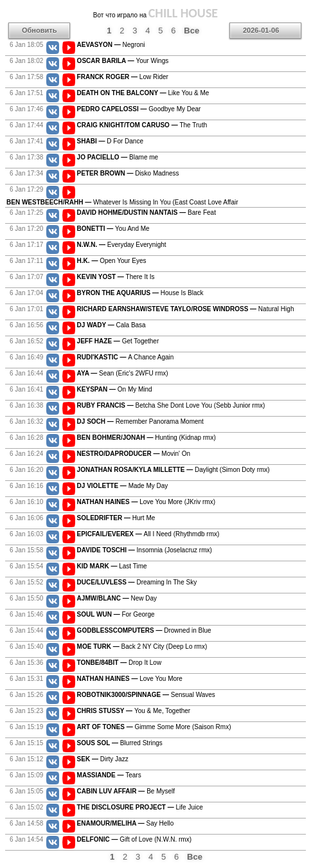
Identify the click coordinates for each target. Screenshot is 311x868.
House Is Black (140, 293)
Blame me (118, 157)
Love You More (130, 679)
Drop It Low (120, 663)
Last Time (112, 566)
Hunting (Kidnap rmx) (147, 438)
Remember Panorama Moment (140, 421)
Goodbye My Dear (139, 109)
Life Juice (140, 807)
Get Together (118, 341)
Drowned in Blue (144, 630)
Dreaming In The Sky (137, 582)
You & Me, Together (134, 711)
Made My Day (123, 486)
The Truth (142, 125)
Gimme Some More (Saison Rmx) (154, 727)
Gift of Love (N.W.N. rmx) (134, 839)
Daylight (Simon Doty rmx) (173, 470)
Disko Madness (128, 173)
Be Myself (126, 791)
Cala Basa (111, 325)
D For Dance (110, 141)
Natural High (186, 309)
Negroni (111, 45)
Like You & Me (143, 93)
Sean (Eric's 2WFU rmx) (123, 373)
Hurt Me (116, 518)
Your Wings (123, 61)
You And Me (113, 229)
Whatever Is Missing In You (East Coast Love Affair (122, 202)
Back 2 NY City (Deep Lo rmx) (142, 646)
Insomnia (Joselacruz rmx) (145, 550)
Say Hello (126, 823)
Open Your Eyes (112, 261)
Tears (109, 775)
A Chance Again (126, 357)
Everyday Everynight (122, 245)
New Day (117, 598)
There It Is (116, 277)
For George (116, 614)
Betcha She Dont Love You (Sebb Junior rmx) (171, 405)
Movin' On (134, 454)
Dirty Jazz (103, 759)
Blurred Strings (120, 743)
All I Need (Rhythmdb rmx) (148, 534)
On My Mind (115, 389)
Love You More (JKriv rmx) (146, 502)
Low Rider (123, 77)
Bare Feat (147, 212)
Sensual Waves (146, 695)
